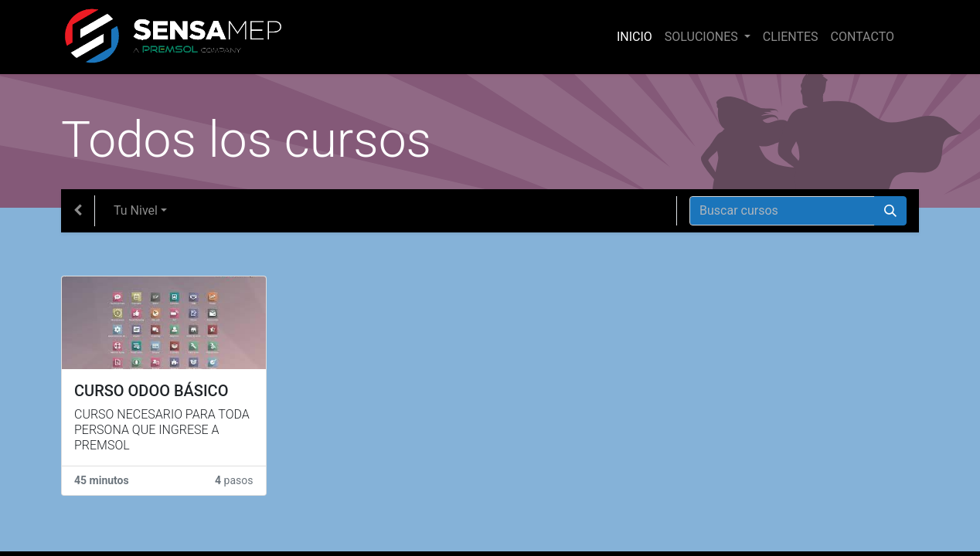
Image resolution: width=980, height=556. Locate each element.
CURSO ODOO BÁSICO (151, 391)
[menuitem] (635, 37)
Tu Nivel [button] (136, 210)
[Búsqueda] (890, 211)
